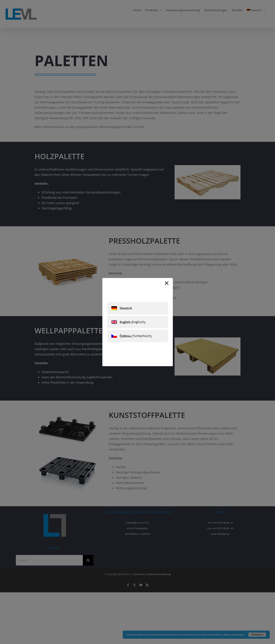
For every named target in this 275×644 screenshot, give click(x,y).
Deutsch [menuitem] (126, 308)
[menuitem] (138, 308)
